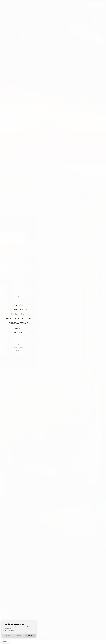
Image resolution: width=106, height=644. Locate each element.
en (78, 5)
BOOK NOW (96, 5)
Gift (83, 5)
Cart (87, 5)
